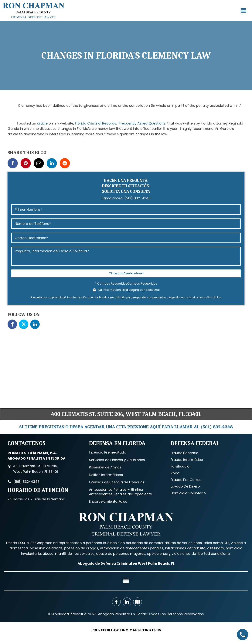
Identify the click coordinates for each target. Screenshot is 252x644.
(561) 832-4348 (137, 198)
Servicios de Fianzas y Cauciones (117, 460)
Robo (175, 473)
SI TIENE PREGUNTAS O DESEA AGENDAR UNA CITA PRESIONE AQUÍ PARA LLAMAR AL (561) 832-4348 (126, 427)
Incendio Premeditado (108, 452)
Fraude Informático (187, 460)
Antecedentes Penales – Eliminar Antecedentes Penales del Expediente (120, 492)
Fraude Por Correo (186, 480)
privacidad (59, 297)
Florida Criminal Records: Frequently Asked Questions (120, 123)
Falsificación (181, 466)
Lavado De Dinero (185, 486)
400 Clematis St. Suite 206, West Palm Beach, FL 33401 (126, 414)
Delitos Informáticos (106, 475)
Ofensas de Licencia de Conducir (117, 482)
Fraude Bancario (184, 453)
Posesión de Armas (105, 467)
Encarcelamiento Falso (108, 501)
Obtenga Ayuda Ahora (126, 273)
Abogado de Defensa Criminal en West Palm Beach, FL (126, 563)
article (42, 123)
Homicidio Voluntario (188, 493)
